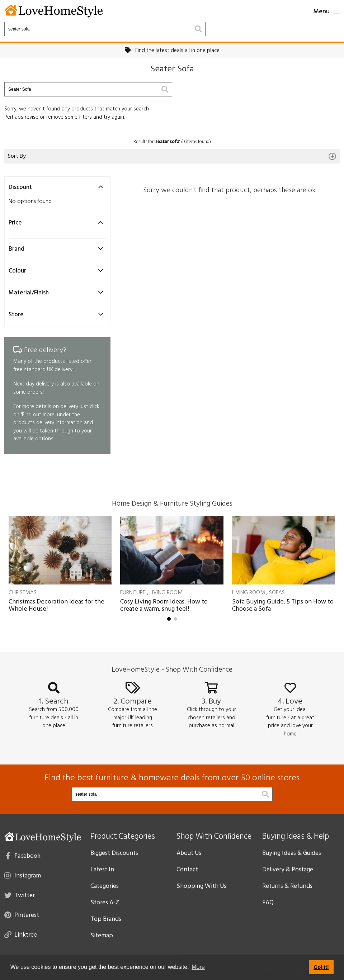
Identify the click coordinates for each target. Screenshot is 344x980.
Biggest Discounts (114, 853)
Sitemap (102, 936)
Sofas (277, 593)
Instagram (23, 875)
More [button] (198, 967)
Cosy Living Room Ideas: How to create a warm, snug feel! (164, 605)
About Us (189, 853)
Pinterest (22, 915)
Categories (105, 886)
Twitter (20, 895)
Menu (326, 12)
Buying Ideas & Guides (292, 853)
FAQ (268, 903)
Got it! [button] (321, 967)
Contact (187, 870)
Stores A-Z (105, 903)
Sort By (172, 156)
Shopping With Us (201, 886)
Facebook (23, 856)
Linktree (21, 934)
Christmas (23, 593)
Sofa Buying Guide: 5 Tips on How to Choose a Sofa (283, 605)
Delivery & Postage (288, 870)
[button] (169, 619)
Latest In (102, 870)
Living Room (166, 593)
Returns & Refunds (287, 886)
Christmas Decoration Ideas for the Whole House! (56, 605)
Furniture (133, 593)
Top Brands (106, 919)
